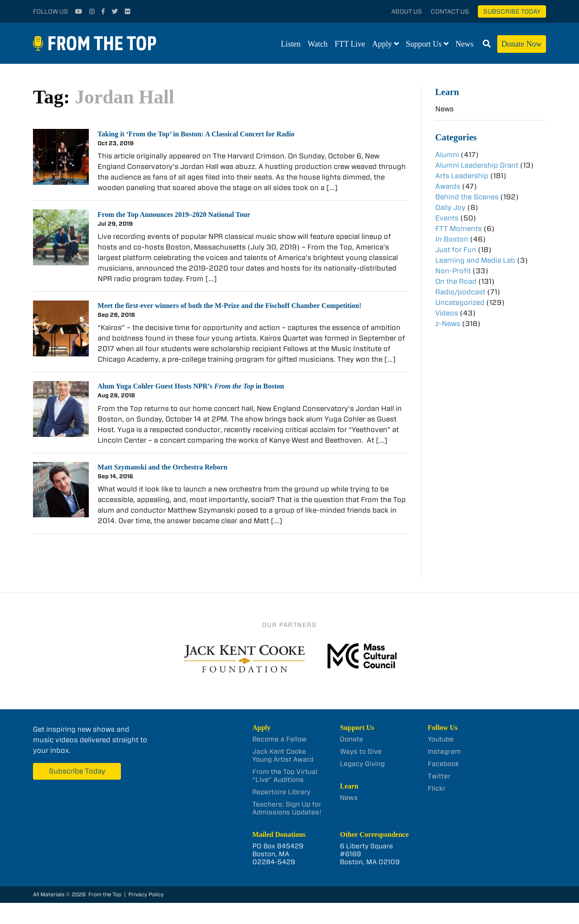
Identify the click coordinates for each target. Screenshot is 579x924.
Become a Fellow (280, 739)
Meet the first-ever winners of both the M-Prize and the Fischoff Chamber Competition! (229, 306)
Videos (447, 313)
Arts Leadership (462, 176)
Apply (382, 44)
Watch (318, 44)
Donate (351, 739)
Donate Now (522, 44)
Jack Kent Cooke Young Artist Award (283, 755)
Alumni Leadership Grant (477, 165)
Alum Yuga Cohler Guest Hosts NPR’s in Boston (191, 386)
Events (447, 218)
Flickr (437, 788)
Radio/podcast (460, 292)
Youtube (441, 739)
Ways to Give (361, 752)
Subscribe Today (512, 11)
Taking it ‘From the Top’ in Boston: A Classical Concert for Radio (196, 134)
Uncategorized (460, 302)
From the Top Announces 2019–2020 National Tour (174, 214)
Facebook (443, 764)
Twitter (439, 776)
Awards (448, 186)
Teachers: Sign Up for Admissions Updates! (287, 808)
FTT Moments (459, 229)
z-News (448, 324)
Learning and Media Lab (475, 260)
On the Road (456, 281)
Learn (447, 92)
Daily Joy (450, 207)
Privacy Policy (146, 894)
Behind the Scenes (467, 197)
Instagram (444, 752)
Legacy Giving (362, 764)
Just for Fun (456, 250)
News (464, 44)
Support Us (424, 44)
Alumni (447, 155)
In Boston (452, 239)
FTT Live (350, 44)
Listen (291, 44)
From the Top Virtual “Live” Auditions (285, 776)
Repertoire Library (281, 792)
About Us (407, 11)
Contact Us (450, 11)
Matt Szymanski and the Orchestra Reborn (162, 467)
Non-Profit (453, 271)
